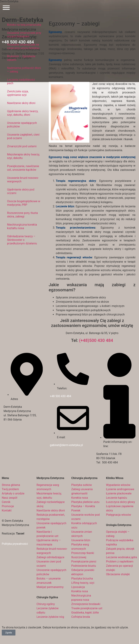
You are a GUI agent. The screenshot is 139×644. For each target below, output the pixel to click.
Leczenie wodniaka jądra (122, 557)
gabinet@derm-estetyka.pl (66, 445)
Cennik (6, 502)
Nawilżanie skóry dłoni (21, 103)
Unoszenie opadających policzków (22, 125)
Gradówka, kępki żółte (85, 613)
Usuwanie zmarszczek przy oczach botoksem (24, 35)
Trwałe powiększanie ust (87, 608)
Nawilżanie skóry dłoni (51, 510)
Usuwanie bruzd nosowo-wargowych (23, 180)
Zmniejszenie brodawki (86, 604)
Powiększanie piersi (84, 562)
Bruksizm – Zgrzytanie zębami (21, 58)
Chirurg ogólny (46, 604)
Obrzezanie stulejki (118, 574)
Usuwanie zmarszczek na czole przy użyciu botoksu (23, 46)
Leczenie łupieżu (116, 498)
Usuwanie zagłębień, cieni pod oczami (23, 136)
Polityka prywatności (15, 544)
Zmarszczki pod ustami (22, 146)
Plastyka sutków (82, 485)
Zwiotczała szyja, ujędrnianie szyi (18, 93)
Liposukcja (78, 587)
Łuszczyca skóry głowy (120, 502)
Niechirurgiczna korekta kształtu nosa (22, 226)
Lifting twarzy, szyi (83, 583)
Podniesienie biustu (84, 566)
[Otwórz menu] (6, 8)
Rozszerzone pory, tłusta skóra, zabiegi (22, 215)
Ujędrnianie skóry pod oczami (21, 191)
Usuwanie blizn (81, 540)
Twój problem (10, 489)
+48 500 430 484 (60, 396)
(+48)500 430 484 (96, 340)
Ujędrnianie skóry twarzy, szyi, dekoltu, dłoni (23, 113)
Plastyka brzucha (82, 579)
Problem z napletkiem (120, 562)
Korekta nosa (80, 498)
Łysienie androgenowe (120, 489)
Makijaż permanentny (50, 587)
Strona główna (11, 485)
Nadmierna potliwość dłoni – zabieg (24, 70)
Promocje (8, 506)
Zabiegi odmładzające (50, 557)
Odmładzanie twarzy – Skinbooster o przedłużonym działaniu (22, 240)
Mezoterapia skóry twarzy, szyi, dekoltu (23, 156)
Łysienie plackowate (119, 493)
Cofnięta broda (81, 617)
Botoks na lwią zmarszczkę (24, 25)
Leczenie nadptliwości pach (21, 81)
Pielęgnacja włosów (119, 515)
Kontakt (7, 510)
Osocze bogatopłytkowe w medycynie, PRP (24, 203)
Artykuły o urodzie (13, 493)
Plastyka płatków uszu (85, 502)
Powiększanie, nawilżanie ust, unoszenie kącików (23, 168)
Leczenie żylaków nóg (50, 617)
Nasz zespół (9, 498)
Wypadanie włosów (118, 485)
